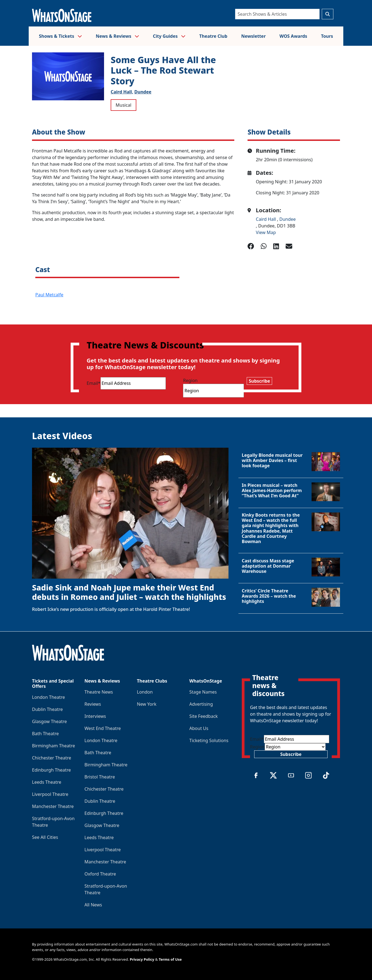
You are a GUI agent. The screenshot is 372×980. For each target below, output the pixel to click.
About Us (199, 728)
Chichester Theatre (52, 758)
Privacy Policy (142, 959)
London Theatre (48, 697)
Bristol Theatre (100, 777)
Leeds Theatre (47, 782)
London (145, 692)
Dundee (143, 92)
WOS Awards (293, 36)
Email (94, 383)
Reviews (93, 704)
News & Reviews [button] (117, 36)
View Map (266, 232)
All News (93, 905)
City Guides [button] (169, 36)
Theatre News (99, 692)
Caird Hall (266, 219)
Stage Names (203, 692)
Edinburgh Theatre (51, 770)
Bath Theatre (45, 734)
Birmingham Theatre (54, 746)
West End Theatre (103, 728)
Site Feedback (204, 716)
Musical (123, 105)
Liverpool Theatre (50, 794)
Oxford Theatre (100, 874)
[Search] (277, 14)
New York (147, 704)
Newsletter (253, 36)
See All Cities (45, 837)
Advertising (201, 704)
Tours (327, 36)
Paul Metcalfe (49, 295)
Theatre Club (213, 36)
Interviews (95, 716)
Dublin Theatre (47, 709)
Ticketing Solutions (209, 740)
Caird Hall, (122, 92)
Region (190, 380)
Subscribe (259, 381)
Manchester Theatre (53, 806)
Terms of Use (170, 959)
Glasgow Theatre (49, 721)
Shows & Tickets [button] (60, 36)
